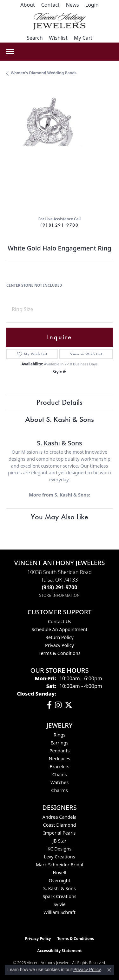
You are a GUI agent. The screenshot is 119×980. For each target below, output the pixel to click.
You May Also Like (60, 517)
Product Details (60, 402)
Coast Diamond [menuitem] (60, 825)
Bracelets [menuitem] (59, 767)
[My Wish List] (58, 38)
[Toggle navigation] (10, 52)
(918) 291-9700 (59, 225)
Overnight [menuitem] (59, 880)
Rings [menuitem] (60, 735)
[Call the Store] (60, 587)
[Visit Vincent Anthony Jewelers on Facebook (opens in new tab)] (49, 705)
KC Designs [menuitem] (60, 849)
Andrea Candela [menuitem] (60, 817)
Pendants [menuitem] (60, 751)
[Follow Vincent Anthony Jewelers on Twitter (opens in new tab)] (69, 705)
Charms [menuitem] (59, 790)
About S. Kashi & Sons (60, 419)
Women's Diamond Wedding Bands (44, 73)
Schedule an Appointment (59, 629)
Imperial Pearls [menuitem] (60, 833)
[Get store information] (60, 595)
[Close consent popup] (109, 970)
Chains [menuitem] (60, 774)
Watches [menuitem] (60, 782)
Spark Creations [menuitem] (60, 896)
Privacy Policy (60, 645)
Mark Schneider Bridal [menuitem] (60, 865)
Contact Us (60, 621)
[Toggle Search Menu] (35, 38)
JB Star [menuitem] (59, 841)
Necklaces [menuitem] (60, 759)
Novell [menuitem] (59, 873)
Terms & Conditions (59, 653)
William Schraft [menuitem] (60, 912)
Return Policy (60, 637)
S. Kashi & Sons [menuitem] (59, 888)
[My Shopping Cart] (83, 38)
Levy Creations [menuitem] (59, 857)
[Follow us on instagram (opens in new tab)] (58, 705)
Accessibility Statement (59, 951)
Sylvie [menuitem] (59, 904)
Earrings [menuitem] (59, 743)
